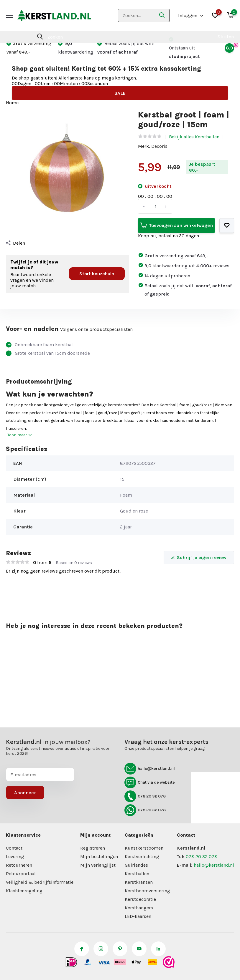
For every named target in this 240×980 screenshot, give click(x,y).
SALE (120, 93)
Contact (14, 848)
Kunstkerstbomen (144, 848)
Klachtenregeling (24, 891)
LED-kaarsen (138, 916)
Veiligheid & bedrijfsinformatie (40, 882)
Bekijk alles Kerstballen (194, 137)
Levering (15, 857)
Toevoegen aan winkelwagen (176, 226)
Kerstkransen (139, 882)
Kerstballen (137, 874)
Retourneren (19, 865)
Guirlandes (136, 865)
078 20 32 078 (145, 796)
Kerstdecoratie (140, 899)
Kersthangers (139, 908)
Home (12, 103)
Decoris (159, 146)
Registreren (93, 848)
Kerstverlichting (142, 857)
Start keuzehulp (97, 274)
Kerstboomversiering (147, 891)
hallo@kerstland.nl (150, 769)
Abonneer (25, 793)
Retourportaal (21, 874)
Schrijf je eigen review (199, 557)
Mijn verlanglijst (98, 865)
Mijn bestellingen (99, 857)
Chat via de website (150, 782)
